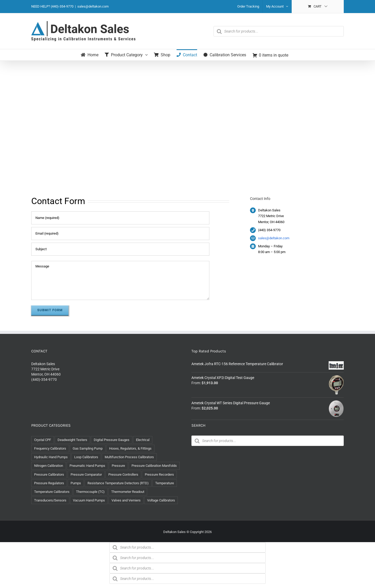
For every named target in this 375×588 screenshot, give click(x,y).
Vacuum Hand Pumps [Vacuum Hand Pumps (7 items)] (89, 500)
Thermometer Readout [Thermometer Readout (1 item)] (128, 492)
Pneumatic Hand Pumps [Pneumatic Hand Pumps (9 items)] (87, 466)
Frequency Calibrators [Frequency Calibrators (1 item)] (50, 448)
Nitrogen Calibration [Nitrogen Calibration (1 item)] (49, 466)
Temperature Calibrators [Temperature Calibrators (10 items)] (52, 492)
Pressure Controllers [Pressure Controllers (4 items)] (123, 474)
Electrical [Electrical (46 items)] (143, 440)
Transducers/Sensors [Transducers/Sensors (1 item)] (50, 500)
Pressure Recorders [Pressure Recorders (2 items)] (159, 474)
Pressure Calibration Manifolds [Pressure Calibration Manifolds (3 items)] (154, 466)
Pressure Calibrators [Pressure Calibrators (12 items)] (49, 474)
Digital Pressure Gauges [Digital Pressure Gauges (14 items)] (112, 440)
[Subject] (120, 249)
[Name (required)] (120, 218)
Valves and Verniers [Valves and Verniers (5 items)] (126, 500)
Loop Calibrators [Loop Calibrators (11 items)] (86, 457)
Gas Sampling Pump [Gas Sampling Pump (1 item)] (88, 448)
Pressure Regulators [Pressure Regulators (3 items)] (49, 483)
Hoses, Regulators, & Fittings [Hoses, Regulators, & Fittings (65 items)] (130, 448)
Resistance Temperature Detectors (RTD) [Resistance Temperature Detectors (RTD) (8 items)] (118, 483)
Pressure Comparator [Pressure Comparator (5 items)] (86, 474)
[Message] (120, 280)
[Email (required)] (120, 234)
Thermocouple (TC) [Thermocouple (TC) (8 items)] (90, 492)
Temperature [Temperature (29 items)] (165, 483)
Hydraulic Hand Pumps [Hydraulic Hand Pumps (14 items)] (51, 457)
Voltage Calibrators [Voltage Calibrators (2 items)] (161, 500)
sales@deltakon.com (93, 6)
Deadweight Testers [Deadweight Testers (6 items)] (72, 440)
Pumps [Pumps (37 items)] (76, 483)
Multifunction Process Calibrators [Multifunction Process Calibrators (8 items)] (129, 457)
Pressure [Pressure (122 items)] (118, 466)
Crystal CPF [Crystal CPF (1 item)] (43, 440)
